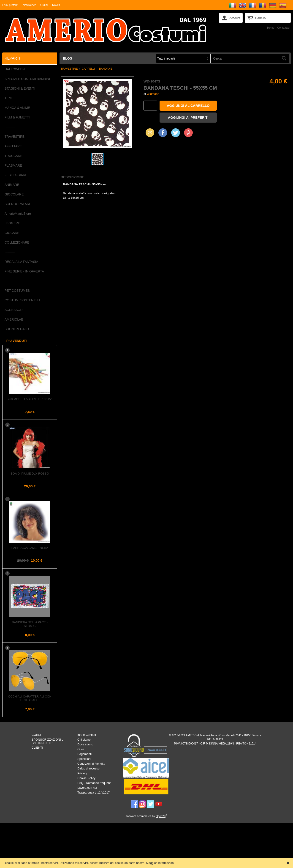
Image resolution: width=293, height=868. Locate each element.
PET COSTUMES (17, 291)
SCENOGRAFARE (18, 204)
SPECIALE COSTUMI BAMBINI (27, 79)
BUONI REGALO (17, 329)
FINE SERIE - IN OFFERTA (24, 271)
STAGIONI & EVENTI (20, 88)
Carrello (260, 18)
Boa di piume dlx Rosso (30, 474)
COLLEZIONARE (17, 242)
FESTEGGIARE (16, 175)
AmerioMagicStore (18, 214)
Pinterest (188, 133)
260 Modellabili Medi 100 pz (30, 399)
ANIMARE (12, 185)
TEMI (8, 98)
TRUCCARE (14, 156)
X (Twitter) (176, 134)
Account (235, 18)
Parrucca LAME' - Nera (30, 548)
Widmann (153, 94)
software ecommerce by (147, 816)
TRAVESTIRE (15, 137)
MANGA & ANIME (17, 108)
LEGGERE (12, 223)
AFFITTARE (13, 146)
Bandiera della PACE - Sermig (30, 624)
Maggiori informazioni (160, 863)
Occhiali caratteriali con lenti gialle (30, 698)
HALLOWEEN (15, 69)
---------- (10, 127)
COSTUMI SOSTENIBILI (22, 300)
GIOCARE (12, 233)
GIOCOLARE (14, 194)
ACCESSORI (14, 310)
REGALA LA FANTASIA (21, 262)
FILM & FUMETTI (17, 117)
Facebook (163, 133)
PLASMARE (13, 165)
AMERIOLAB (14, 319)
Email (149, 133)
